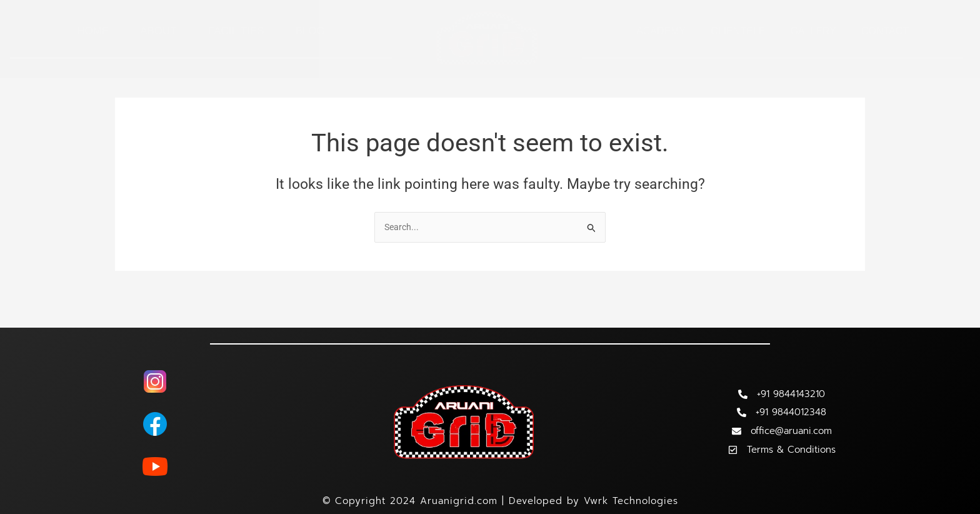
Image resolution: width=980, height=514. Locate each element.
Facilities (236, 31)
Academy (661, 31)
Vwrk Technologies (631, 501)
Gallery (813, 31)
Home (93, 31)
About (158, 31)
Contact (885, 31)
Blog (310, 31)
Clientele (738, 31)
